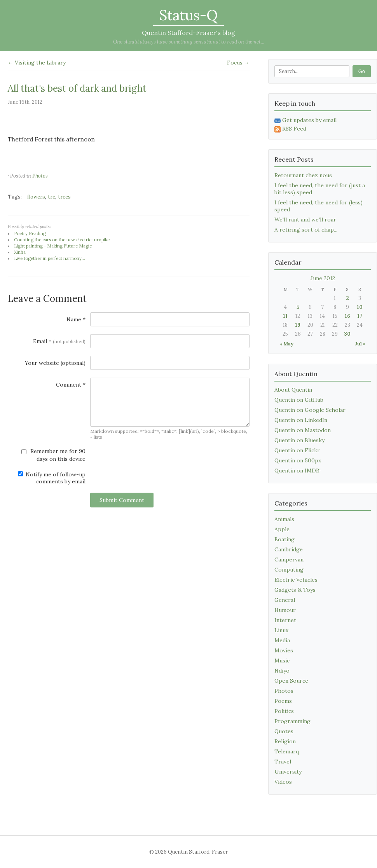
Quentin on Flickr (297, 450)
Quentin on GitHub (299, 400)
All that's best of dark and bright (77, 88)
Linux (281, 630)
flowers (36, 197)
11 (285, 316)
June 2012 (323, 278)
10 (360, 307)
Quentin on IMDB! (298, 471)
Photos (40, 176)
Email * (59, 341)
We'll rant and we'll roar (305, 220)
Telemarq (287, 751)
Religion (285, 741)
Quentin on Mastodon (303, 430)
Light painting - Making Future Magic (53, 246)
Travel (283, 762)
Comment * (71, 385)
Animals (284, 519)
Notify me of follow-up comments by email (52, 478)
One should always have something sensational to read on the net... (189, 42)
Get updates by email (305, 120)
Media (282, 640)
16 (347, 316)
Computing (289, 570)
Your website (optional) (55, 363)
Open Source (291, 681)
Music (282, 661)
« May (287, 344)
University (288, 772)
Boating (284, 539)
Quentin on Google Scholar (310, 410)
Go (362, 71)
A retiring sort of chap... (306, 230)
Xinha (20, 252)
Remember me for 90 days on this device (53, 455)
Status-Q (188, 15)
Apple (282, 529)
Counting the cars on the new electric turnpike (62, 240)
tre (51, 197)
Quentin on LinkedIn (301, 420)
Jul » (360, 344)
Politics (284, 711)
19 (298, 325)
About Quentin (293, 390)
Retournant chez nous (303, 175)
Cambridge (289, 549)
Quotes (284, 731)
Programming (292, 721)
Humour (285, 610)
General (285, 600)
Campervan (289, 559)
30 (347, 334)
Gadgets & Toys (295, 590)
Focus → (238, 63)
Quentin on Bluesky (299, 440)
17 (360, 316)
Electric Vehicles (296, 580)
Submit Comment (122, 500)
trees (64, 197)
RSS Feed (290, 129)
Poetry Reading (30, 234)
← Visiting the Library (37, 63)
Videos (283, 782)
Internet (285, 620)
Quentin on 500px (298, 460)
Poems (283, 701)
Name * (76, 319)
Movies (284, 650)
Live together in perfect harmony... (50, 258)
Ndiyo (282, 671)
